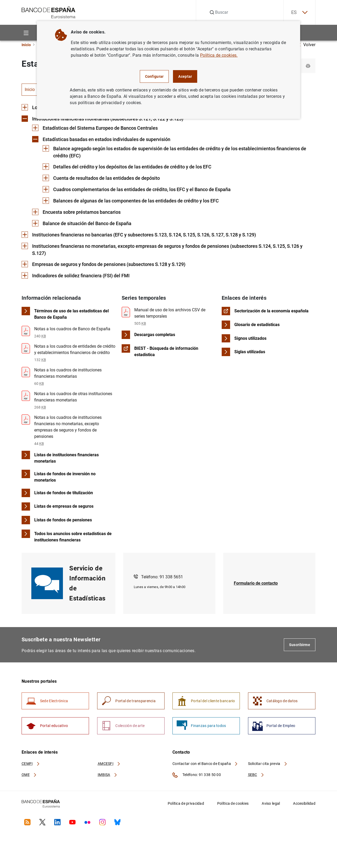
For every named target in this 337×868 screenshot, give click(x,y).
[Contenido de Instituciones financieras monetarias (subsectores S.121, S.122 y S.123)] (102, 119)
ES (299, 13)
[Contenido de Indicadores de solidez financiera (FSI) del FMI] (76, 277)
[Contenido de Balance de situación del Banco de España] (82, 224)
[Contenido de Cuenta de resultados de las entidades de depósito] (101, 179)
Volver (307, 45)
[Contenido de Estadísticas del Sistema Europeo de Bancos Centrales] (95, 128)
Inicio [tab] (30, 90)
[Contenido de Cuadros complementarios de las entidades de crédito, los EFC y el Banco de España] (137, 190)
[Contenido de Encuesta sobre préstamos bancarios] (76, 213)
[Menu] (26, 33)
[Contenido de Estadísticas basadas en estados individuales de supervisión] (101, 140)
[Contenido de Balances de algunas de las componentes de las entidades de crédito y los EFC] (131, 202)
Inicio (26, 45)
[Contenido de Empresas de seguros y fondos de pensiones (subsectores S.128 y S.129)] (103, 265)
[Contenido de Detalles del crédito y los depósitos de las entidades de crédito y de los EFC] (127, 168)
